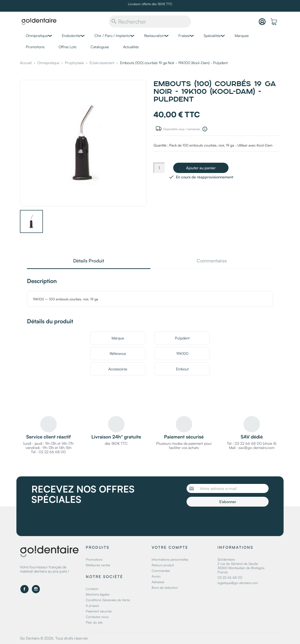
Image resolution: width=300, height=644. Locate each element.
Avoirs (156, 576)
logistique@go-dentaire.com (238, 583)
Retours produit (163, 565)
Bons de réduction (165, 587)
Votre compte (170, 547)
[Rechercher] (150, 22)
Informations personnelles (170, 559)
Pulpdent (182, 338)
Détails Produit (89, 261)
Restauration (154, 36)
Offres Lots (67, 47)
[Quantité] (159, 168)
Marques (242, 36)
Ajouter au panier (201, 168)
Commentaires (212, 261)
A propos (92, 605)
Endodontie (71, 36)
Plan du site (94, 622)
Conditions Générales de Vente (108, 600)
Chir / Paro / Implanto (112, 36)
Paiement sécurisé (99, 611)
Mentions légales (98, 594)
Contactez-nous (97, 617)
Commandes (161, 571)
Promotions (35, 47)
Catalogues (100, 47)
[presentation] (226, 519)
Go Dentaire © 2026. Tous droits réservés (54, 638)
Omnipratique (37, 36)
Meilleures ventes (98, 565)
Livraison (92, 589)
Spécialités (212, 36)
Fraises (184, 36)
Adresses (158, 582)
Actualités (131, 47)
